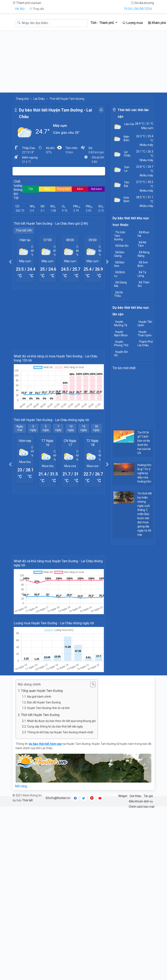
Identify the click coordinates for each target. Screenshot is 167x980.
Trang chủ (22, 99)
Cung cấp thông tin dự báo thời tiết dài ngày (55, 726)
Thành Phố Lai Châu (145, 343)
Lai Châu (39, 99)
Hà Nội (20, 9)
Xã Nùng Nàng (144, 254)
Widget (123, 796)
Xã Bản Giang (119, 254)
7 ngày (58, 428)
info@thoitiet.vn (58, 798)
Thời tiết (27, 800)
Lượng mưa (133, 23)
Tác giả (148, 796)
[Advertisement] (84, 62)
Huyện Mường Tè (121, 323)
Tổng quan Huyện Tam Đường (42, 691)
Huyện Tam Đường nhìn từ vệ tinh (48, 708)
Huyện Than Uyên (145, 334)
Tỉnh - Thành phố (103, 23)
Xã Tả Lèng (142, 274)
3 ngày (33, 428)
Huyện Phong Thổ (121, 343)
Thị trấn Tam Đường (120, 236)
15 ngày (84, 428)
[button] (10, 262)
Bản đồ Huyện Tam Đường (44, 702)
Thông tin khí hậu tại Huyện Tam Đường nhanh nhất (60, 732)
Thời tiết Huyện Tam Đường (40, 715)
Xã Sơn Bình (143, 264)
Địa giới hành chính (39, 697)
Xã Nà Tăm (142, 244)
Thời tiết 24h (24, 230)
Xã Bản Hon (119, 264)
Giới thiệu (135, 796)
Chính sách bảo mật (142, 807)
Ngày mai (20, 428)
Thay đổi (37, 9)
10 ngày (71, 428)
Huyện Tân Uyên (145, 323)
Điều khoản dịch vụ (141, 801)
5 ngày (46, 428)
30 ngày (96, 428)
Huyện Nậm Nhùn (121, 334)
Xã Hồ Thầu (118, 294)
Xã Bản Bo (122, 246)
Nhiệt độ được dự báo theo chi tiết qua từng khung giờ (61, 721)
